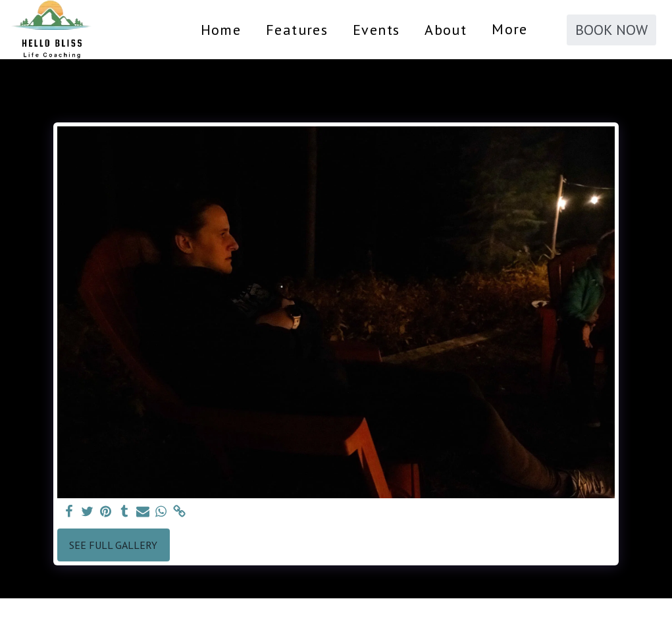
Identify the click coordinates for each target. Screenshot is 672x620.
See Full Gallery (113, 545)
